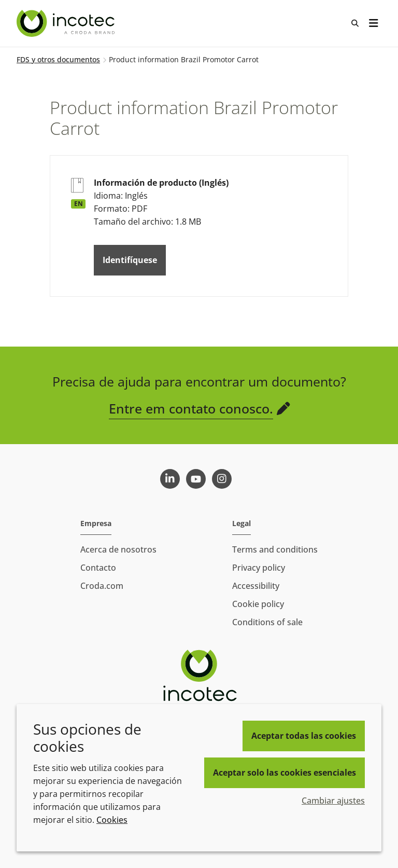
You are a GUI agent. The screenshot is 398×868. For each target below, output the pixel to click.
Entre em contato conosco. (191, 408)
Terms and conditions (275, 549)
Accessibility (256, 586)
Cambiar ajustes (333, 801)
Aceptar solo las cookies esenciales (285, 773)
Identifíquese (130, 260)
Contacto (98, 568)
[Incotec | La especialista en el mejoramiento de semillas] (67, 23)
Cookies (112, 820)
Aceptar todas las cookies (304, 736)
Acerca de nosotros (118, 549)
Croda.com (102, 586)
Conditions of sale (267, 622)
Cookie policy (258, 604)
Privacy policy (259, 568)
